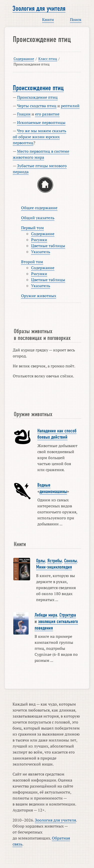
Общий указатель (38, 218)
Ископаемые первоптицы (41, 122)
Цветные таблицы (48, 246)
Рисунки (39, 240)
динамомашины (53, 492)
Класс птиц (48, 59)
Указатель (41, 252)
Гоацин (24, 114)
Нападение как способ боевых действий (57, 434)
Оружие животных (39, 296)
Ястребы (55, 561)
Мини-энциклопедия (54, 567)
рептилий (70, 106)
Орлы (41, 561)
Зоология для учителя (39, 8)
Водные (44, 485)
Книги (48, 19)
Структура (68, 615)
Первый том (32, 228)
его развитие (47, 114)
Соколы (71, 561)
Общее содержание (39, 208)
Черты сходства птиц (37, 106)
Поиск (76, 19)
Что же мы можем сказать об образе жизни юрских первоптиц (39, 137)
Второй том (32, 262)
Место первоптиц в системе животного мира (41, 154)
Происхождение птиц (38, 88)
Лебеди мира (46, 615)
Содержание (24, 59)
